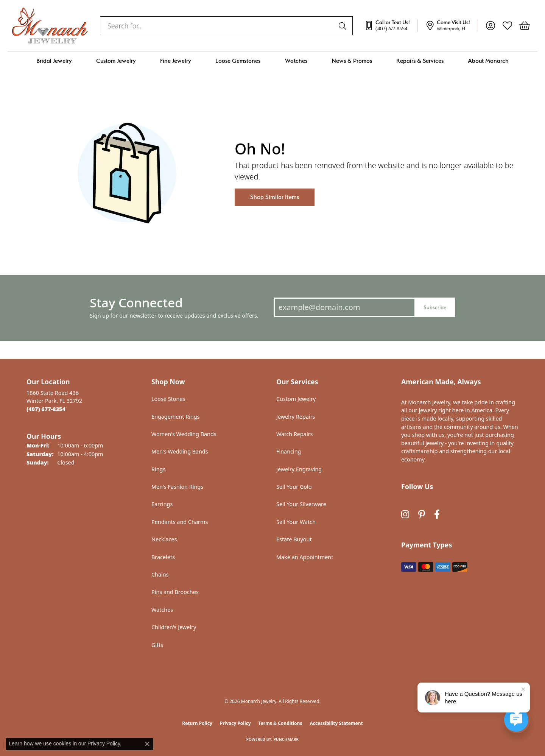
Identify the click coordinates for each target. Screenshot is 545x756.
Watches (296, 61)
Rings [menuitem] (158, 469)
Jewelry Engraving (299, 469)
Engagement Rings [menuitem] (176, 417)
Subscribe (435, 307)
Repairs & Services (420, 61)
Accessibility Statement (336, 723)
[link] (391, 26)
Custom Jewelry (116, 61)
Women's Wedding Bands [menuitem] (184, 434)
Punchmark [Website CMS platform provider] (286, 739)
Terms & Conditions (280, 723)
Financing (289, 451)
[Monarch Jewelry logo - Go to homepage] (50, 26)
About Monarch (488, 61)
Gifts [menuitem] (157, 645)
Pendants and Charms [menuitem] (180, 522)
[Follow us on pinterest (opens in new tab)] (422, 514)
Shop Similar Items (275, 197)
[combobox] (218, 26)
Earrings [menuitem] (162, 504)
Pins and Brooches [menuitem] (175, 592)
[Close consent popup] (147, 744)
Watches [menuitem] (162, 610)
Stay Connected (136, 303)
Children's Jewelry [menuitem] (174, 627)
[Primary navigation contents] (272, 61)
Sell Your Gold (294, 487)
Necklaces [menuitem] (164, 539)
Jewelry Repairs (296, 417)
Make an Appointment (305, 557)
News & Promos (352, 61)
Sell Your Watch (296, 522)
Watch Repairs (294, 434)
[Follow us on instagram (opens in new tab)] (405, 514)
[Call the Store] (46, 409)
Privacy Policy (235, 723)
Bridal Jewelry (54, 61)
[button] (490, 26)
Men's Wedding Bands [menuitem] (180, 451)
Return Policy (197, 723)
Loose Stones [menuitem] (168, 399)
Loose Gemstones (238, 61)
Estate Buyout (294, 539)
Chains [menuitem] (160, 574)
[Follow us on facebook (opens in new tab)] (437, 514)
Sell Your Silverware (301, 504)
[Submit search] (344, 26)
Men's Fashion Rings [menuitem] (177, 487)
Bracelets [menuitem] (163, 557)
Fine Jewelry (176, 61)
